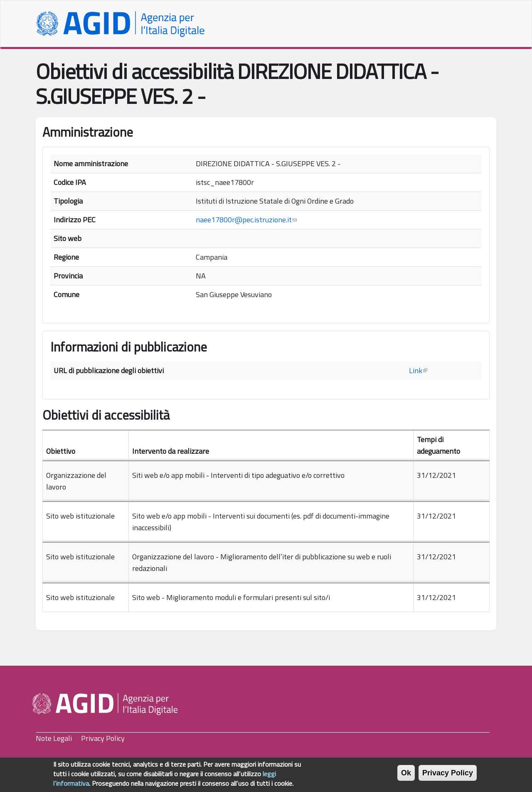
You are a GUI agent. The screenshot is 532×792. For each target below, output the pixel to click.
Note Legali (54, 738)
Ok (406, 776)
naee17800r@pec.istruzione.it (246, 220)
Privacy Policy (103, 738)
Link (418, 370)
